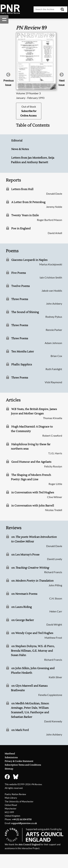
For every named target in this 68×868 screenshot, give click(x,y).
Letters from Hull (22, 189)
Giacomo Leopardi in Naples (29, 260)
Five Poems (19, 273)
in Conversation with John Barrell (33, 506)
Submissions (11, 758)
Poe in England (21, 228)
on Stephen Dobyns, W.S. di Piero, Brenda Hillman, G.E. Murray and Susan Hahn (33, 651)
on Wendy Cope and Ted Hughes (32, 633)
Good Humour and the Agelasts (31, 462)
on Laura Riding (22, 607)
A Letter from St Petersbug (28, 202)
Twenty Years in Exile (25, 215)
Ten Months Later (23, 352)
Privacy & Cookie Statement (19, 761)
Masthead (10, 754)
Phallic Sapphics (22, 365)
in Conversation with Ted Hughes (33, 493)
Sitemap (9, 769)
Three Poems (20, 299)
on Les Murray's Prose (25, 555)
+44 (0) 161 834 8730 (22, 820)
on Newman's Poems (24, 594)
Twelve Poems (21, 286)
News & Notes (20, 149)
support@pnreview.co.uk (24, 823)
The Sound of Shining (25, 312)
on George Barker (23, 620)
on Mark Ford (20, 730)
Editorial (17, 141)
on (30, 568)
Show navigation (4, 19)
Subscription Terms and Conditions (23, 765)
